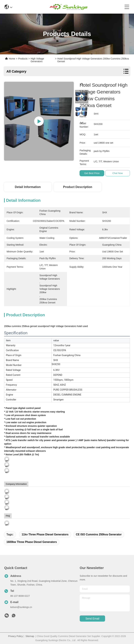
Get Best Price (92, 173)
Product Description (78, 187)
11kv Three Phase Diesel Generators (45, 534)
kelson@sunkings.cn (21, 607)
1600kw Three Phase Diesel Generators (32, 542)
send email (92, 619)
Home (12, 59)
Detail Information (28, 187)
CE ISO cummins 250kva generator (99, 534)
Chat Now (118, 173)
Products (23, 59)
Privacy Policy (15, 636)
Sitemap (30, 636)
